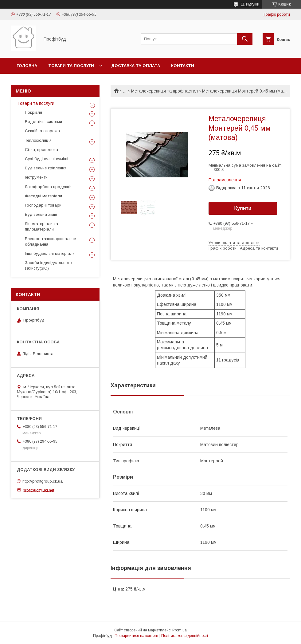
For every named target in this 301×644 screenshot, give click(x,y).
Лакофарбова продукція (49, 187)
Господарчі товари (43, 205)
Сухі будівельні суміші (47, 159)
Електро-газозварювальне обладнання (50, 241)
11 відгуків (250, 4)
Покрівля (33, 112)
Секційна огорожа (42, 131)
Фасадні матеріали (43, 196)
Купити (243, 208)
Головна (27, 66)
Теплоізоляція (38, 140)
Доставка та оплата (136, 66)
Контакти (183, 66)
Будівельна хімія (41, 214)
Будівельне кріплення (46, 168)
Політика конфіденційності (185, 636)
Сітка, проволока (41, 150)
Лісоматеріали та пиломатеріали (41, 226)
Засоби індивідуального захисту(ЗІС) (48, 265)
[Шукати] (245, 39)
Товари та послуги (71, 66)
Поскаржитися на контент (137, 636)
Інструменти (36, 177)
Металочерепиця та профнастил (164, 91)
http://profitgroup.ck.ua (43, 481)
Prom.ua (180, 630)
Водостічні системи (43, 122)
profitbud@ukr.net (38, 490)
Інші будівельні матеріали (50, 253)
